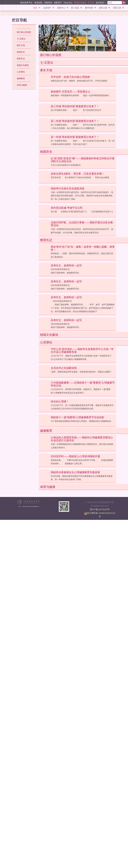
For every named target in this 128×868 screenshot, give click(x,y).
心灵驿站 (21, 72)
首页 (35, 8)
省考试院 (38, 3)
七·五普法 (21, 39)
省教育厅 (58, 3)
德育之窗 (103, 8)
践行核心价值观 (24, 32)
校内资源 (101, 3)
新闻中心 (61, 8)
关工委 (91, 3)
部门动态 (75, 8)
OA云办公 (68, 3)
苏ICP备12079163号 (100, 509)
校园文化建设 (80, 3)
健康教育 (21, 78)
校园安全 (21, 52)
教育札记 (21, 59)
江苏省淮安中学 (9, 6)
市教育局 (48, 3)
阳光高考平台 (26, 3)
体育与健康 (22, 85)
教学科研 (89, 8)
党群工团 (117, 8)
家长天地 (21, 45)
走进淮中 (47, 8)
